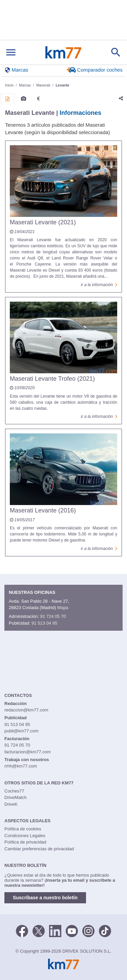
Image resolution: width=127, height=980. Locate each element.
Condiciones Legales (25, 836)
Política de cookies (23, 829)
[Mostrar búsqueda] (116, 52)
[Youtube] (72, 930)
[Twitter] (39, 930)
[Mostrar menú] (11, 53)
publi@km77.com (22, 731)
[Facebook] (22, 930)
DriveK (11, 804)
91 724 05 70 (53, 616)
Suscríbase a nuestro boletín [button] (45, 898)
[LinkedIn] (55, 930)
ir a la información (99, 285)
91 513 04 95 (44, 623)
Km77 (63, 52)
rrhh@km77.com (21, 766)
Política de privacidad (25, 842)
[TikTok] (105, 930)
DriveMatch (16, 797)
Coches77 (14, 791)
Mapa (63, 608)
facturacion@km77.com (28, 752)
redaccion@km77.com (26, 710)
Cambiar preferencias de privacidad (39, 849)
